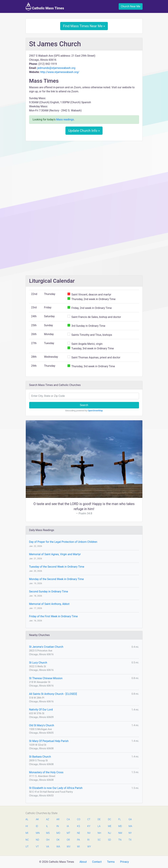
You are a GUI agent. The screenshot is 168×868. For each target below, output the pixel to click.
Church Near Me (131, 6)
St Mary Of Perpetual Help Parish (49, 741)
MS (48, 833)
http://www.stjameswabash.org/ (60, 72)
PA (78, 840)
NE (78, 833)
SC (99, 840)
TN (120, 840)
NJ (110, 833)
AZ (48, 819)
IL (47, 826)
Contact (97, 862)
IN (58, 826)
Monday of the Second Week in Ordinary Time (57, 579)
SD (110, 840)
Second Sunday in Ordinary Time (49, 592)
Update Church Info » (84, 131)
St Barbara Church (40, 757)
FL (120, 819)
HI (27, 826)
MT (68, 833)
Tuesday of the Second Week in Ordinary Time (57, 567)
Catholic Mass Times (45, 6)
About (83, 862)
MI (27, 833)
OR (68, 840)
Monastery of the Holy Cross (46, 772)
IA (68, 826)
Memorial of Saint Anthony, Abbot (49, 604)
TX (130, 840)
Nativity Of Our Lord (41, 710)
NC (27, 840)
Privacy (124, 862)
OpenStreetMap (95, 411)
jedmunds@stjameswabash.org (56, 68)
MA (130, 826)
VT (37, 847)
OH (48, 840)
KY (89, 826)
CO (79, 819)
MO (58, 833)
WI (78, 847)
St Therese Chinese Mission (46, 678)
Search (84, 405)
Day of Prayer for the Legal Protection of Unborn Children (63, 542)
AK (37, 819)
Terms (111, 862)
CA (68, 819)
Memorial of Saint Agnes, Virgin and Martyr (55, 554)
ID (37, 826)
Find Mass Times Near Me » (84, 26)
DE (99, 819)
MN (37, 833)
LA (99, 826)
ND (37, 840)
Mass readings (65, 119)
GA (130, 819)
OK (58, 840)
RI (88, 840)
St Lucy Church (38, 663)
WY (89, 847)
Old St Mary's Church (42, 725)
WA (58, 847)
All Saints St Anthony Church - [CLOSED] (53, 694)
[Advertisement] (84, 169)
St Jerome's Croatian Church (46, 647)
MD (120, 826)
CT (89, 819)
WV (68, 847)
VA (48, 847)
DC (110, 819)
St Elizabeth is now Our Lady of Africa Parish (56, 788)
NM (120, 833)
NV (89, 833)
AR (58, 819)
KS (78, 826)
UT (27, 847)
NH (99, 833)
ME (110, 826)
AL (27, 819)
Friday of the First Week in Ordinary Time (53, 616)
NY (130, 833)
